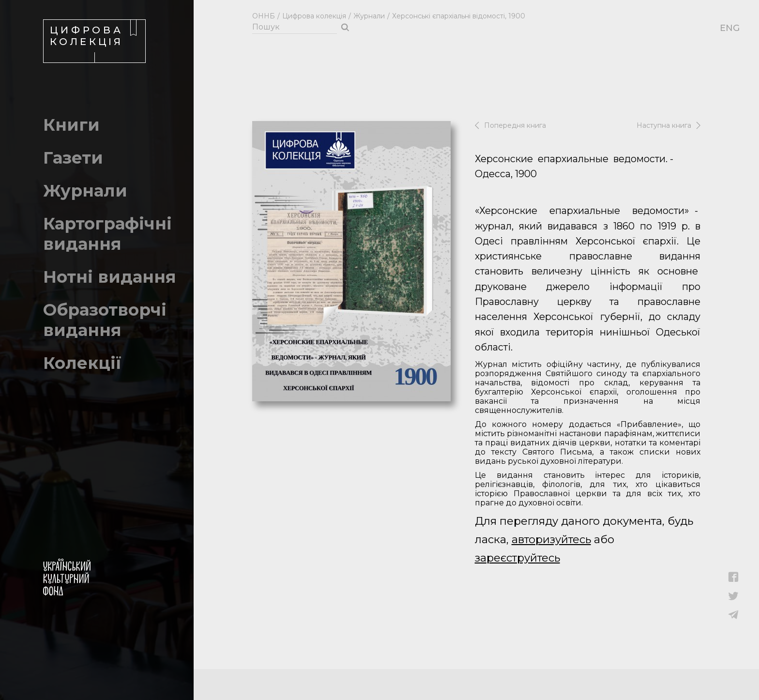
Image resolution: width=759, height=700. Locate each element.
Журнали (369, 16)
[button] (734, 580)
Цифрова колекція (314, 16)
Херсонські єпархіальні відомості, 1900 (459, 16)
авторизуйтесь (551, 540)
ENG (725, 28)
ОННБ (264, 16)
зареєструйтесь (517, 558)
